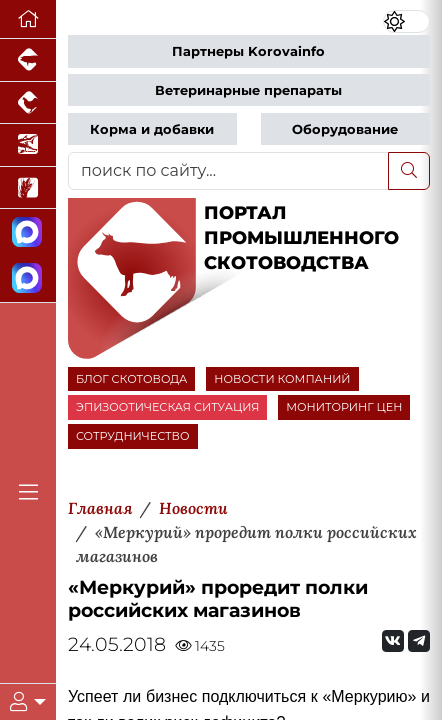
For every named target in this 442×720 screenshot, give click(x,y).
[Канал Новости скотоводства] (28, 232)
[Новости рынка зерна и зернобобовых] (28, 188)
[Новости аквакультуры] (28, 145)
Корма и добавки (152, 129)
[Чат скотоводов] (28, 279)
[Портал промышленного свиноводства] (28, 60)
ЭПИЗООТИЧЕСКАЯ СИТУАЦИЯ (167, 407)
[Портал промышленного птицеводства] (28, 103)
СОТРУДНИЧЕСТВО (133, 436)
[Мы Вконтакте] (393, 641)
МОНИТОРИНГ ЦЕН (344, 407)
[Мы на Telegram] (419, 641)
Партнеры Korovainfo (248, 51)
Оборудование (345, 129)
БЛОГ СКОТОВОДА (131, 379)
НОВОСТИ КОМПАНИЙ (282, 379)
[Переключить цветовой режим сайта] (406, 21)
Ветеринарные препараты (248, 90)
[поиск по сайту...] (228, 171)
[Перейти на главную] (28, 19)
